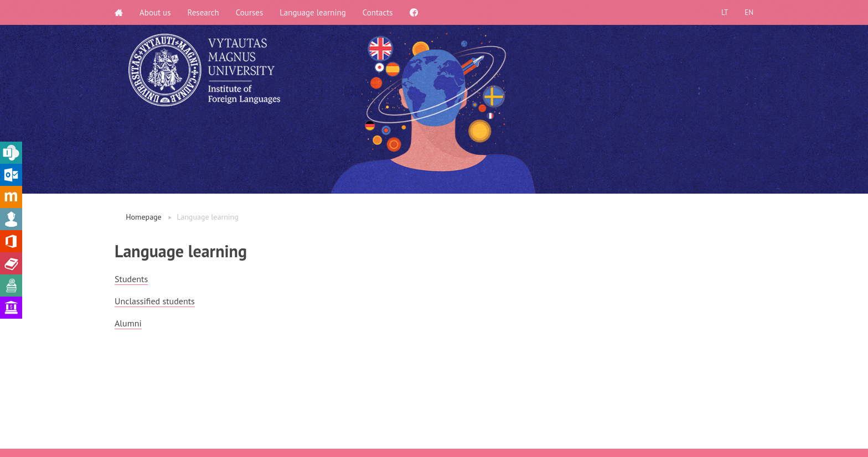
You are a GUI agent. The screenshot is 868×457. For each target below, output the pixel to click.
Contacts (378, 12)
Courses (250, 12)
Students (131, 279)
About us (155, 12)
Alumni (128, 323)
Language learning (312, 12)
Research (203, 12)
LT (725, 12)
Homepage (144, 217)
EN (749, 12)
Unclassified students (155, 301)
